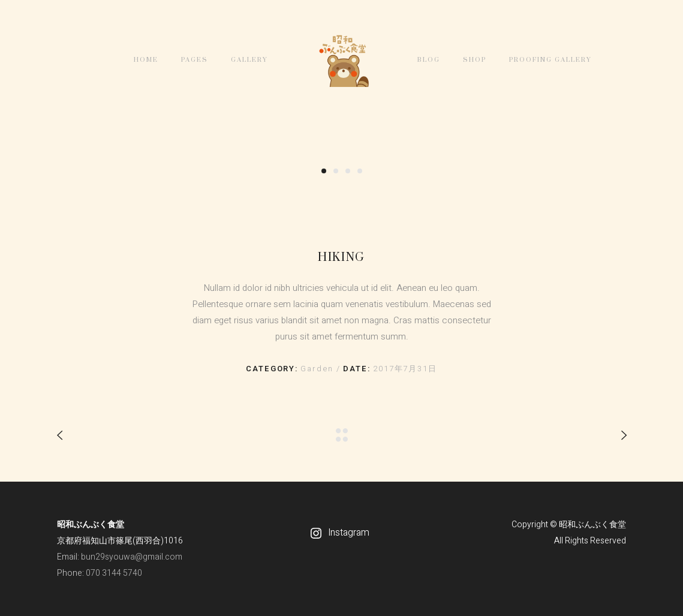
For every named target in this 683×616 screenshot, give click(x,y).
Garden (318, 369)
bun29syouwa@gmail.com (132, 557)
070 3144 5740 (114, 573)
